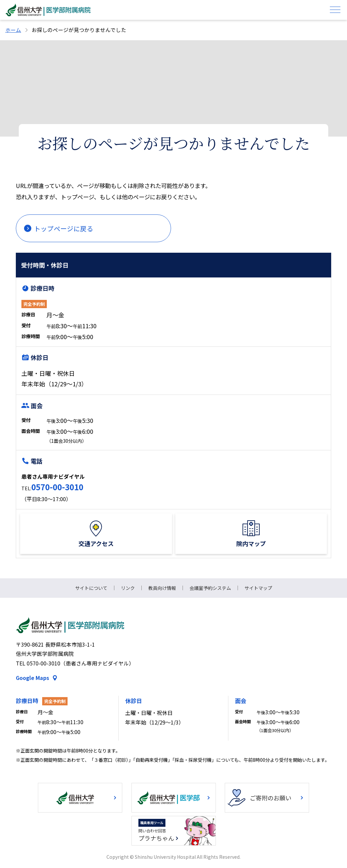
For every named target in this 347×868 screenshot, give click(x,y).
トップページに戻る (64, 228)
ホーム (13, 30)
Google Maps (32, 678)
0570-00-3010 (57, 487)
